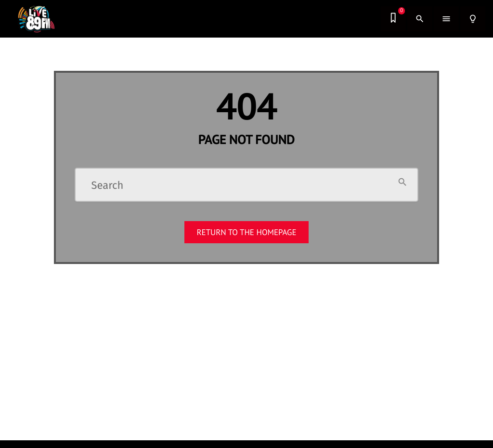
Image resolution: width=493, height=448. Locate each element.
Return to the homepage (246, 232)
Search (108, 185)
